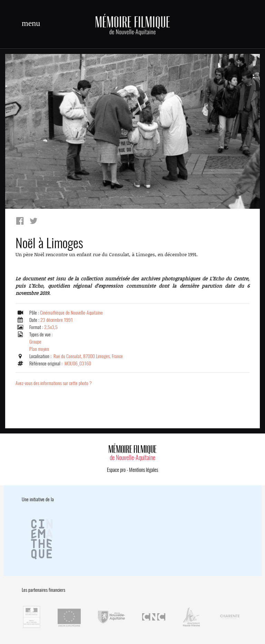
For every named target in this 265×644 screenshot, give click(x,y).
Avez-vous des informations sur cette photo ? (54, 383)
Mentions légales (144, 470)
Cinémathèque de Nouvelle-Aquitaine (71, 313)
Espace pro (116, 470)
